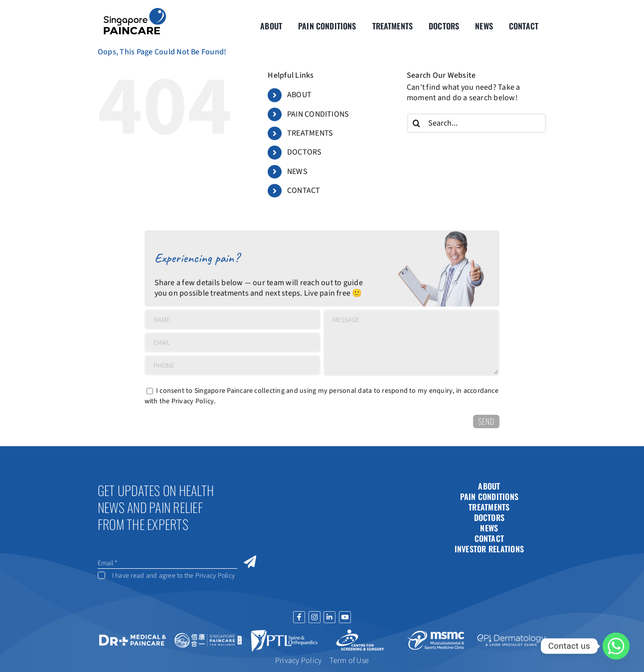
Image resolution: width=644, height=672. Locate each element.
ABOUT (299, 95)
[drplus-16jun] (133, 635)
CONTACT (304, 190)
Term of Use (349, 661)
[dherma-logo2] (511, 635)
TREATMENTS (310, 133)
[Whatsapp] (616, 646)
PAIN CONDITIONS (318, 114)
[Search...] (477, 123)
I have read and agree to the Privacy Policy (173, 576)
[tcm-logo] (208, 634)
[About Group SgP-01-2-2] (135, 12)
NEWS (297, 171)
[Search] (417, 123)
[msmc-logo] (436, 631)
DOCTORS (305, 152)
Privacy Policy (193, 401)
